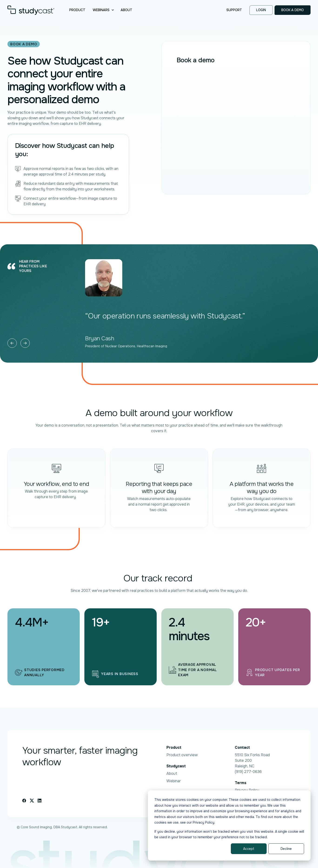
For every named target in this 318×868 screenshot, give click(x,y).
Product (77, 10)
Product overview (182, 755)
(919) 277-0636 (248, 772)
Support (234, 10)
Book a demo (293, 10)
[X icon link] (32, 801)
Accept (249, 849)
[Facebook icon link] (24, 801)
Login (261, 10)
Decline (286, 849)
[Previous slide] (12, 343)
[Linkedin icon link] (40, 801)
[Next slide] (25, 343)
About (126, 10)
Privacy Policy (247, 790)
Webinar (174, 781)
